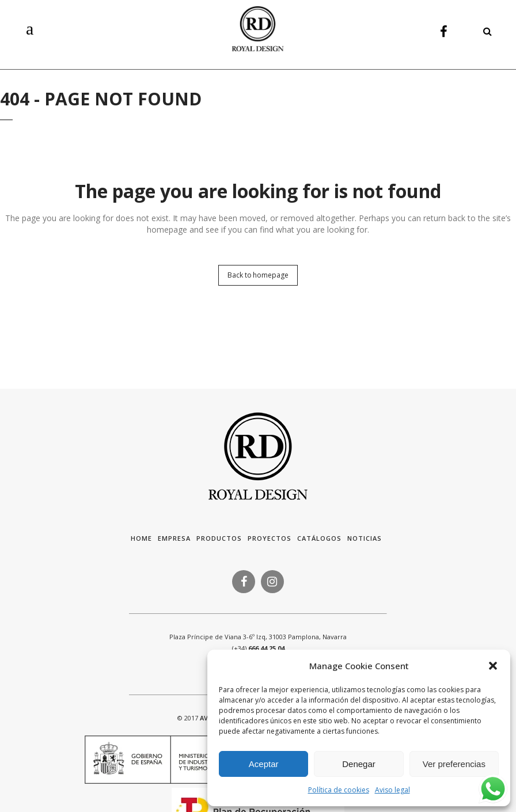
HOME (141, 538)
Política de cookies (339, 790)
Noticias (365, 538)
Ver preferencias (454, 764)
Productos (219, 538)
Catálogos (319, 538)
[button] (493, 666)
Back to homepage (258, 275)
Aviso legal (392, 790)
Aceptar (264, 764)
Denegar (359, 764)
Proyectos (270, 538)
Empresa (174, 538)
